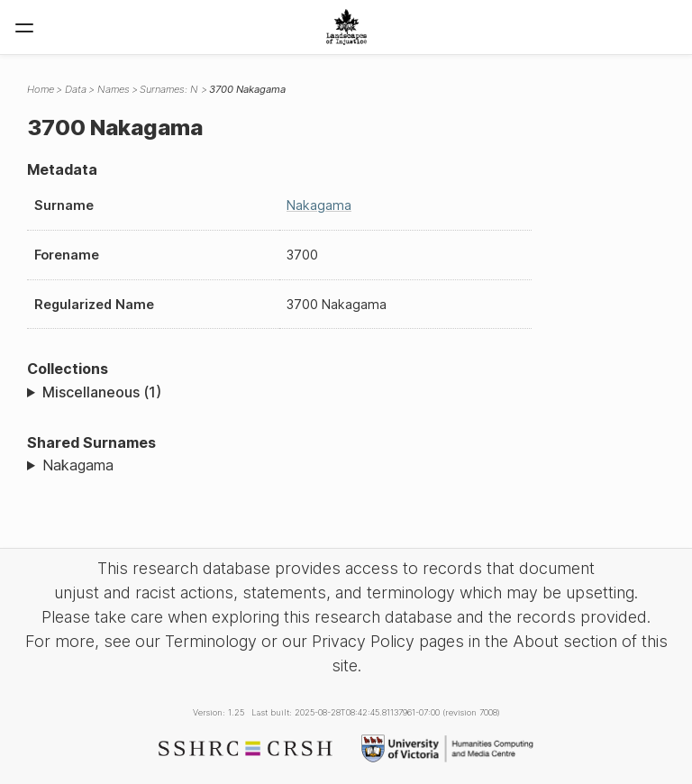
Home (41, 89)
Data (76, 89)
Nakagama (319, 205)
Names (114, 89)
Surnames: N (169, 89)
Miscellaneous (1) (102, 392)
